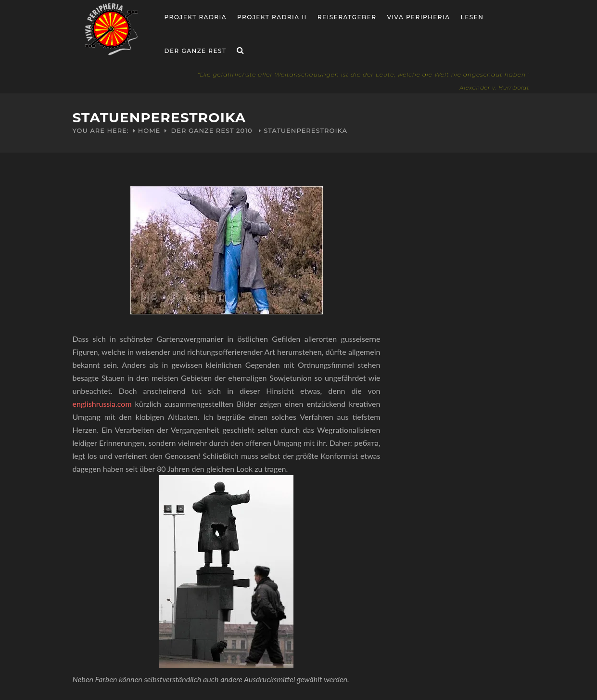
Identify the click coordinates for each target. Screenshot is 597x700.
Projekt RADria (196, 17)
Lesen (472, 17)
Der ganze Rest (196, 51)
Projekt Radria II (272, 17)
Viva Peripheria (418, 17)
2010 (244, 130)
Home (149, 130)
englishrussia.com (102, 404)
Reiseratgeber (347, 17)
